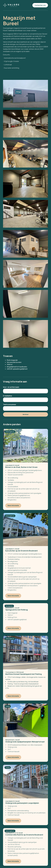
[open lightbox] (25, 94)
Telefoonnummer (10, 404)
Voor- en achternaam (11, 387)
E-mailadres (8, 396)
